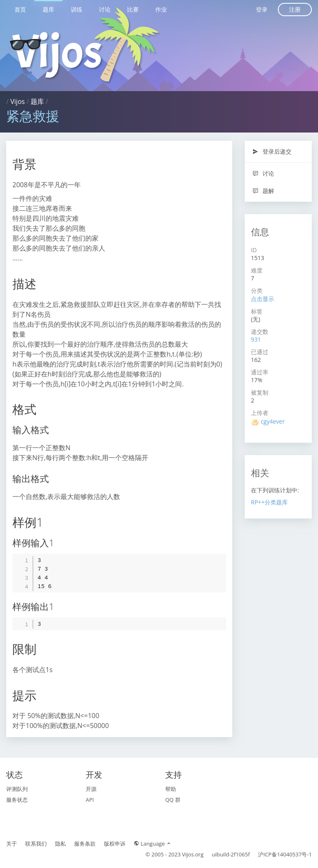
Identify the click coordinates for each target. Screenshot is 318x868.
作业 (161, 9)
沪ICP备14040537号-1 (285, 854)
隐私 (60, 844)
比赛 (133, 9)
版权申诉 (115, 844)
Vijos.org (193, 854)
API (90, 800)
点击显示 (263, 299)
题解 (263, 191)
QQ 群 (173, 800)
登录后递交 (272, 151)
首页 (20, 9)
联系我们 (36, 844)
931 (256, 339)
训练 (77, 9)
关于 (12, 844)
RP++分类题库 (269, 502)
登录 (262, 9)
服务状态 (17, 800)
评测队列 (17, 789)
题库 (48, 9)
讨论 (105, 9)
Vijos (18, 101)
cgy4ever (273, 421)
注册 (295, 9)
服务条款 (85, 844)
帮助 (171, 789)
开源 (91, 789)
